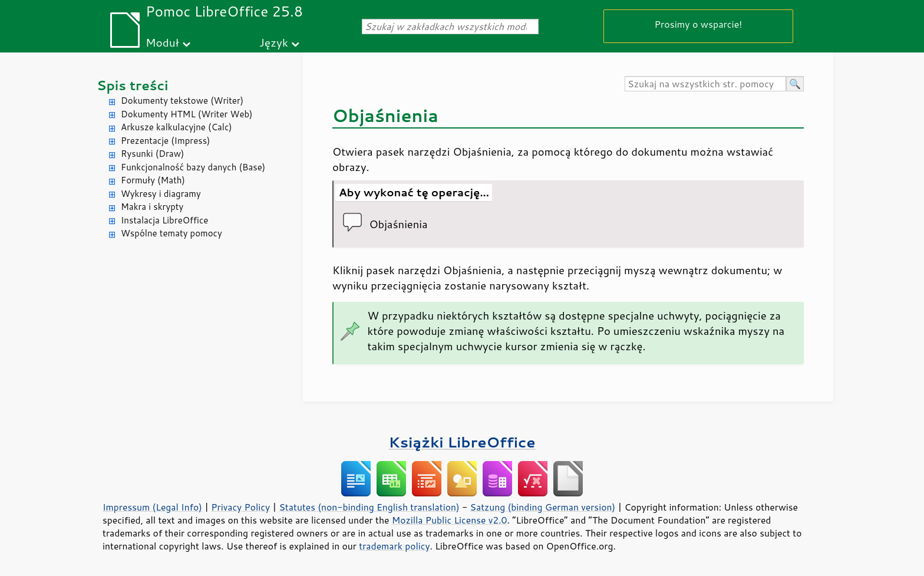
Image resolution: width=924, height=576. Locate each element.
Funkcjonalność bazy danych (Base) (193, 167)
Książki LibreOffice (462, 442)
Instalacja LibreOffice (164, 220)
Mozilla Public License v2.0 (450, 520)
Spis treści (133, 85)
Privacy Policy (240, 507)
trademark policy (394, 546)
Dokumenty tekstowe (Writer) (182, 101)
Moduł (162, 42)
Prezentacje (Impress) (166, 141)
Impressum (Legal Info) (152, 507)
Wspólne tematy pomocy (171, 233)
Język (274, 42)
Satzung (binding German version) (543, 507)
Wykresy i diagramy (161, 194)
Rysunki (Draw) (152, 154)
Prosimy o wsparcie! (699, 24)
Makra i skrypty (152, 207)
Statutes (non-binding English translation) (369, 507)
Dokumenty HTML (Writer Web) (187, 114)
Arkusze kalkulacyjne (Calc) (176, 127)
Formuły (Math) (153, 180)
